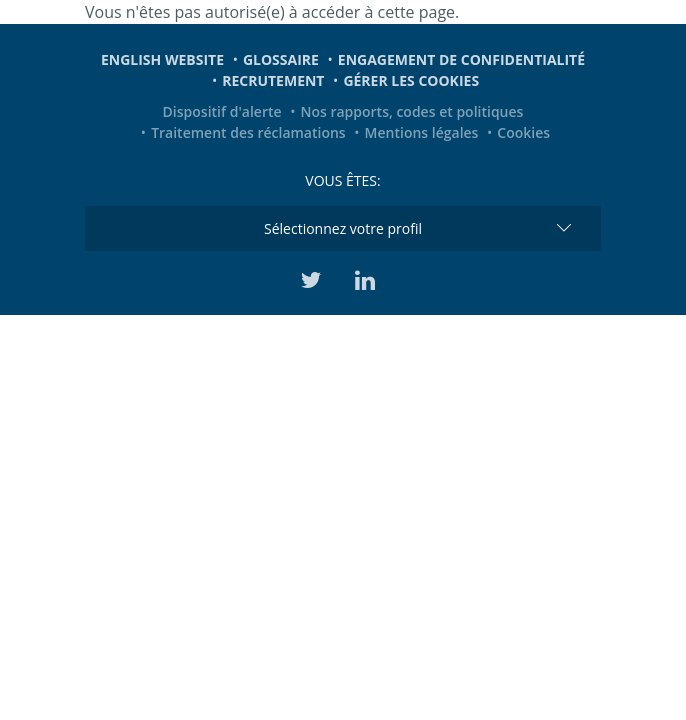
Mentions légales (422, 132)
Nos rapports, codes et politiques (411, 111)
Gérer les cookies (411, 80)
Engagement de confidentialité (461, 59)
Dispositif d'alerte (222, 111)
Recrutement (273, 80)
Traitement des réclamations (248, 132)
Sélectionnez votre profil (343, 228)
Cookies (523, 132)
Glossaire (281, 59)
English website (162, 59)
